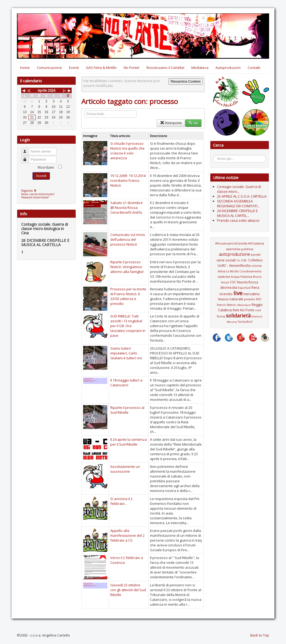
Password (27, 157)
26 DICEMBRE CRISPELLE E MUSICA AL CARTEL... (237, 213)
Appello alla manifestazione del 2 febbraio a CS (127, 535)
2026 (52, 90)
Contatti (254, 68)
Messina (223, 299)
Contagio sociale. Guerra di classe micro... (239, 189)
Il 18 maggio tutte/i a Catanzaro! (126, 383)
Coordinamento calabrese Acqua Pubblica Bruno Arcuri (240, 277)
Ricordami (46, 167)
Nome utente (27, 149)
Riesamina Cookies (186, 81)
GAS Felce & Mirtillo (101, 68)
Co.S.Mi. (242, 260)
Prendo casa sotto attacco (238, 220)
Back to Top (260, 635)
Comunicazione (49, 68)
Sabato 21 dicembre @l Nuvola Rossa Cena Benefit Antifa (127, 208)
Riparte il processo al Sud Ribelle (127, 410)
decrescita (229, 287)
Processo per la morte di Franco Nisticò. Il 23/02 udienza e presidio (128, 296)
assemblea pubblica (240, 249)
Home (25, 68)
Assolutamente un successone (125, 469)
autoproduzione (234, 254)
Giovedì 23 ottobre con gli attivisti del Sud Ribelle (128, 590)
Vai (193, 123)
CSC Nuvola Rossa (244, 282)
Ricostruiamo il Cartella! (165, 68)
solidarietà (238, 316)
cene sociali (226, 260)
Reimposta (171, 123)
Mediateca (200, 68)
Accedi (41, 176)
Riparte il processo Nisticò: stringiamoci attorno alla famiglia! (127, 267)
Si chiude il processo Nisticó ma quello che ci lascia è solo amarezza (127, 151)
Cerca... (216, 156)
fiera (255, 287)
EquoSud (244, 288)
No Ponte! (132, 68)
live (238, 293)
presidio (250, 299)
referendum (244, 305)
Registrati (29, 191)
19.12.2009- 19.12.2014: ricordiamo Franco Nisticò (128, 180)
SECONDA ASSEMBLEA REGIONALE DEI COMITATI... (238, 203)
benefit (256, 255)
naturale (236, 299)
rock (258, 310)
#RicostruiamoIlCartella (231, 243)
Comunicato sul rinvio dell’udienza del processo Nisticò (128, 239)
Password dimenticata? (35, 197)
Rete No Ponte (243, 310)
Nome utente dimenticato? (38, 194)
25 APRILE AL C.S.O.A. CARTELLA (242, 196)
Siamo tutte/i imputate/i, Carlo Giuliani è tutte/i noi (126, 353)
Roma (221, 316)
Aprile (42, 90)
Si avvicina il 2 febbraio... (121, 501)
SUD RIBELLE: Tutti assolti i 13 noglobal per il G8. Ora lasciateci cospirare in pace (128, 326)
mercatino (252, 294)
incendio (226, 294)
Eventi (74, 68)
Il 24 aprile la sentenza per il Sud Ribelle (129, 442)
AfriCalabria (256, 243)
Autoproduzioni (228, 68)
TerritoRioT (245, 322)
